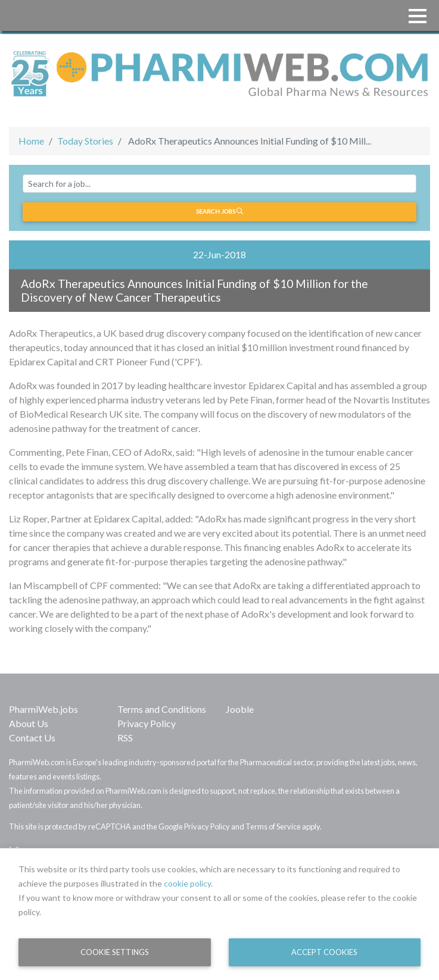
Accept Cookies (324, 952)
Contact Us (32, 738)
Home (31, 141)
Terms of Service (273, 826)
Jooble (240, 709)
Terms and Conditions (162, 709)
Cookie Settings (115, 952)
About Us (29, 723)
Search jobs (219, 211)
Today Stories (85, 141)
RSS (125, 738)
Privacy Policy (147, 723)
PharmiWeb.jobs (43, 709)
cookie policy (187, 883)
